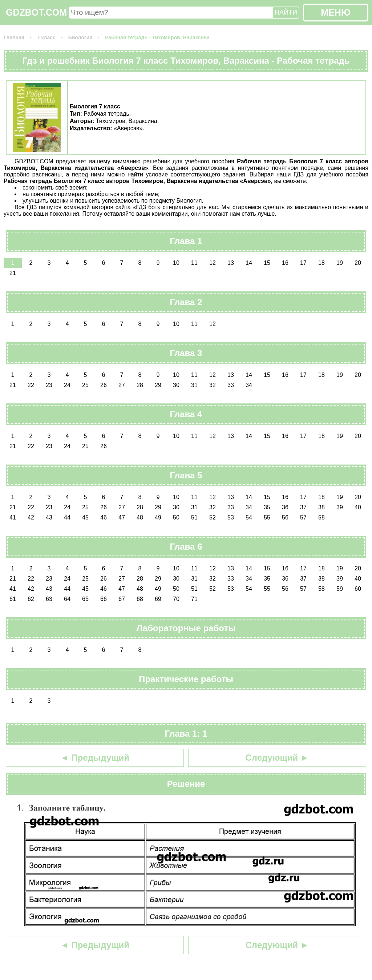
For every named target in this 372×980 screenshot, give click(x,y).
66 (104, 599)
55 (267, 517)
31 (194, 385)
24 (67, 385)
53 (231, 517)
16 (285, 263)
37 (303, 507)
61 (13, 599)
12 (213, 263)
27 (122, 385)
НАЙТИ (286, 12)
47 (122, 517)
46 (104, 517)
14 (249, 263)
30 (176, 385)
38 (322, 507)
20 (358, 263)
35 (267, 507)
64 (67, 599)
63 (49, 599)
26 (104, 385)
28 (140, 385)
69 (158, 599)
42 (31, 517)
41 (13, 517)
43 (49, 517)
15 (267, 263)
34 (249, 385)
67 (122, 599)
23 (49, 385)
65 (85, 599)
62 (31, 599)
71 (194, 599)
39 (340, 507)
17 (303, 263)
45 (85, 517)
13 (231, 263)
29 (158, 385)
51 (194, 517)
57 (303, 517)
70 (176, 599)
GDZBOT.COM (36, 12)
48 (140, 517)
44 (67, 517)
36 (285, 507)
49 (158, 517)
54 (249, 517)
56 (285, 517)
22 (31, 385)
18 (322, 263)
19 (340, 263)
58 (322, 517)
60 (358, 589)
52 (213, 517)
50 (176, 517)
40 (358, 507)
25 (85, 385)
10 (176, 263)
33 (231, 385)
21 (13, 273)
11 (194, 263)
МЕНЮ (335, 12)
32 (213, 385)
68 (140, 599)
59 (340, 589)
